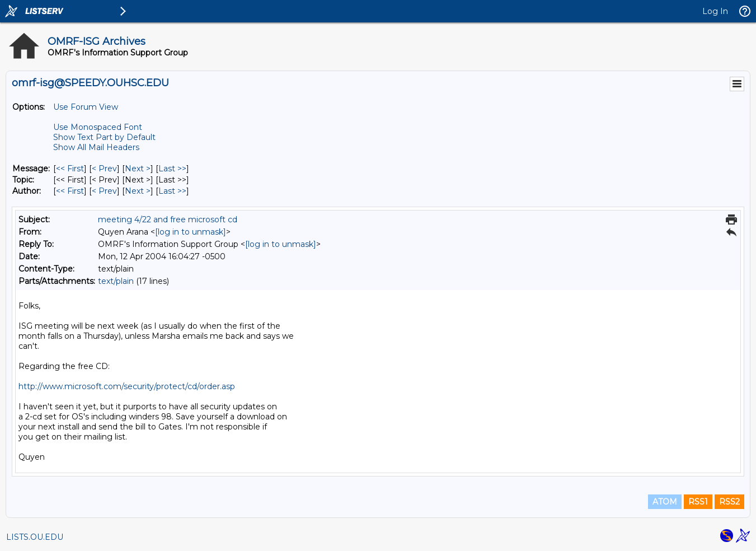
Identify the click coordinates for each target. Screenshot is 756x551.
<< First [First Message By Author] (70, 191)
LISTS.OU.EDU (35, 537)
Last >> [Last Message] (172, 169)
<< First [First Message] (70, 169)
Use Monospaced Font (98, 127)
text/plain (116, 281)
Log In (715, 11)
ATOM (665, 502)
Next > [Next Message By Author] (138, 191)
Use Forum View (86, 107)
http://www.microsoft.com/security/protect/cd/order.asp (127, 386)
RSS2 (729, 502)
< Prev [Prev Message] (104, 169)
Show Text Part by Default (104, 137)
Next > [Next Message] (138, 169)
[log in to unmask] (191, 232)
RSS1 (698, 502)
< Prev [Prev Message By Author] (104, 191)
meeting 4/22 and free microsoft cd (168, 220)
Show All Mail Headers (96, 147)
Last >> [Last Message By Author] (172, 191)
